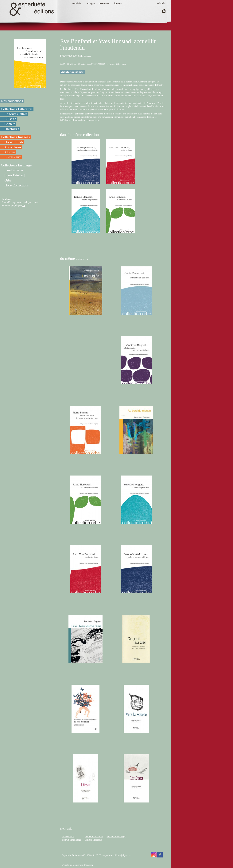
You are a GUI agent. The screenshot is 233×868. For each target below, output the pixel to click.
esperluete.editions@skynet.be (117, 855)
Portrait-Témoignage (72, 840)
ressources (104, 3)
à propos (118, 3)
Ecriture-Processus (93, 840)
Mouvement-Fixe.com (83, 865)
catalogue (90, 3)
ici (24, 205)
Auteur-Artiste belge (116, 837)
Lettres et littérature (94, 837)
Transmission (68, 837)
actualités (77, 3)
